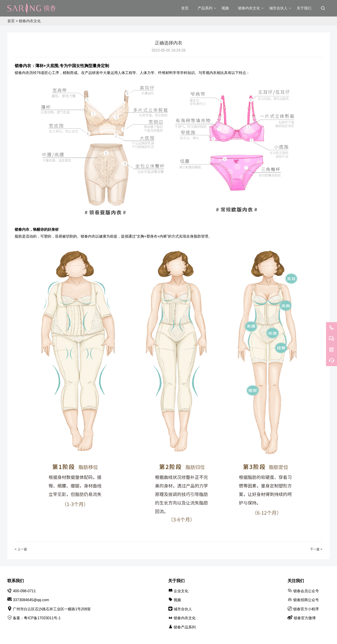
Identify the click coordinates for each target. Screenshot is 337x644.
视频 (177, 600)
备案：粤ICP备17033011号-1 (37, 618)
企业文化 (181, 591)
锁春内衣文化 (30, 21)
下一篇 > (316, 549)
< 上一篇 (21, 549)
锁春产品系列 (185, 627)
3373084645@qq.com (31, 600)
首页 (11, 21)
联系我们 (16, 581)
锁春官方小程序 (306, 609)
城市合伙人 (183, 609)
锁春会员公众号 (306, 591)
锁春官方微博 (305, 618)
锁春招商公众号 (306, 600)
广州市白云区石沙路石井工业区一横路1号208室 (52, 609)
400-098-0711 (24, 591)
